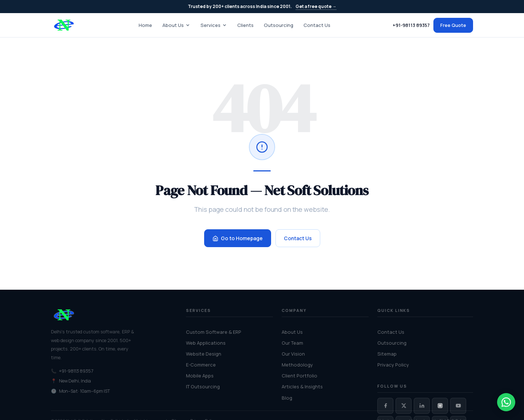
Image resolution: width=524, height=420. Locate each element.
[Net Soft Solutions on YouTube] (458, 406)
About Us (176, 25)
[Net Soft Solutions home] (110, 315)
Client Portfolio (299, 376)
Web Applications (206, 343)
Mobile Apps (200, 376)
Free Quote (453, 25)
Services (214, 25)
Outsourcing (279, 25)
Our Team (292, 343)
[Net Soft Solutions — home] (64, 25)
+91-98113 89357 (411, 25)
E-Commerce (201, 365)
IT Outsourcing (203, 387)
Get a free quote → (316, 6)
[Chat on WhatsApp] (506, 402)
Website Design (204, 354)
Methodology (297, 365)
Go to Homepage (238, 238)
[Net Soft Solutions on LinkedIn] (422, 406)
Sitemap (387, 354)
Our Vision (293, 354)
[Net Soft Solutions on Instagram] (440, 406)
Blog (287, 398)
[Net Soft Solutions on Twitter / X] (404, 406)
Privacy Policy (393, 365)
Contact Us (317, 25)
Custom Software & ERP (214, 332)
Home (145, 25)
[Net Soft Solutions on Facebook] (385, 406)
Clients (245, 25)
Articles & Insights (302, 387)
